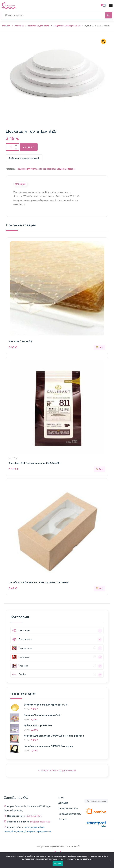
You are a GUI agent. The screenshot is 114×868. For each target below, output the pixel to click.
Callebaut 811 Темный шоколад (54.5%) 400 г (36, 463)
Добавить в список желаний (24, 158)
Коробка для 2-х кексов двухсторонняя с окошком (39, 582)
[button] (103, 42)
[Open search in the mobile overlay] (57, 15)
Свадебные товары (66, 169)
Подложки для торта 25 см (67, 26)
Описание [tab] (20, 184)
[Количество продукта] (12, 147)
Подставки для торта (39, 26)
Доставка (63, 803)
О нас (61, 797)
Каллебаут (13, 458)
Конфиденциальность (70, 814)
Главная (6, 26)
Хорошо (58, 864)
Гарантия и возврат (68, 808)
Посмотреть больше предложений (57, 770)
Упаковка (19, 26)
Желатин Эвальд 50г (21, 341)
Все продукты (49, 169)
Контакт (62, 819)
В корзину (29, 147)
